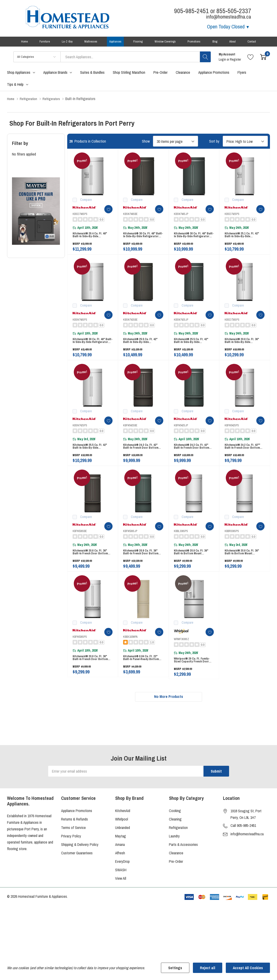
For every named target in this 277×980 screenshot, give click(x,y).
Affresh (120, 889)
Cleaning (175, 856)
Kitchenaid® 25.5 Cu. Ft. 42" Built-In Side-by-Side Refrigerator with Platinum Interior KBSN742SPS (92, 471)
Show (146, 154)
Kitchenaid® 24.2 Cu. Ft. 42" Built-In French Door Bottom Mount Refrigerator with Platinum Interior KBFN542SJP (194, 471)
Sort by (214, 154)
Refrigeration (178, 864)
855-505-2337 (234, 11)
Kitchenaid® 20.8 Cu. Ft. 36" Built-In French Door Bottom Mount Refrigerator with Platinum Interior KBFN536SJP (143, 581)
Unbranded (123, 864)
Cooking (175, 847)
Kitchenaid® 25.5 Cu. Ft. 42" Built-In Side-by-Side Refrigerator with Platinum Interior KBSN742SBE (142, 361)
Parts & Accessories (183, 881)
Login (223, 72)
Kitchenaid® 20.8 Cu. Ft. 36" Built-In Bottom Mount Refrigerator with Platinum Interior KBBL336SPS (193, 581)
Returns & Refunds (74, 856)
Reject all (208, 968)
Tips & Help (15, 97)
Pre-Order (176, 898)
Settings (175, 968)
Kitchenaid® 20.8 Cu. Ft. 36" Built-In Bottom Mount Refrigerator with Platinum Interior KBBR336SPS (244, 581)
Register (236, 72)
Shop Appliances (19, 85)
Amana (120, 881)
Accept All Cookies (248, 968)
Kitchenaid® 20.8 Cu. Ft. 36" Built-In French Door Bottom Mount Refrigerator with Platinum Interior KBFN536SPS (93, 691)
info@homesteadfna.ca (247, 870)
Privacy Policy (71, 872)
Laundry (174, 872)
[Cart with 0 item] (263, 70)
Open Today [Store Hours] (228, 27)
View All (121, 915)
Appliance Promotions (77, 847)
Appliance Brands (55, 85)
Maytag (121, 872)
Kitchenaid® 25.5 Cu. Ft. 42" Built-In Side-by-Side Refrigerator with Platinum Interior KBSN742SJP (193, 361)
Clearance (176, 889)
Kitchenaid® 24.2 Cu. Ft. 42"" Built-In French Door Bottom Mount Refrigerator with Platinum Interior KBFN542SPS (245, 471)
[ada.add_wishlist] (105, 222)
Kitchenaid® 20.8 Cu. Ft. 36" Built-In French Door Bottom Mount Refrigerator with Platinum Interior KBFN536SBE (93, 581)
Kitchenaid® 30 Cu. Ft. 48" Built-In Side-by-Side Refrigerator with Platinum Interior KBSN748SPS (92, 361)
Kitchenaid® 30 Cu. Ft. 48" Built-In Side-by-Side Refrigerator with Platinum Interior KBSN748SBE (142, 251)
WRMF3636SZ (181, 669)
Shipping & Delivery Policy (80, 881)
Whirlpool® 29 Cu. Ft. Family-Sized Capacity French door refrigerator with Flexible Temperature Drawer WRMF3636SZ (192, 693)
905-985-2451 (191, 11)
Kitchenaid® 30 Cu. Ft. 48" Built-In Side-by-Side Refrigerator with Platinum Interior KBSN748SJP (193, 251)
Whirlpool (122, 856)
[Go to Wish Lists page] (251, 70)
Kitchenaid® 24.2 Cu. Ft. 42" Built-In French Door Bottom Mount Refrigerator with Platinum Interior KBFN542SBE (143, 471)
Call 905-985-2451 (243, 862)
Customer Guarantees (77, 889)
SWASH (121, 906)
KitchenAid (123, 847)
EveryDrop (122, 898)
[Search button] (205, 70)
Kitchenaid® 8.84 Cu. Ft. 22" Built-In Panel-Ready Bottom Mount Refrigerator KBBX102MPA (142, 691)
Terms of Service (73, 864)
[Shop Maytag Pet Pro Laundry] (36, 224)
